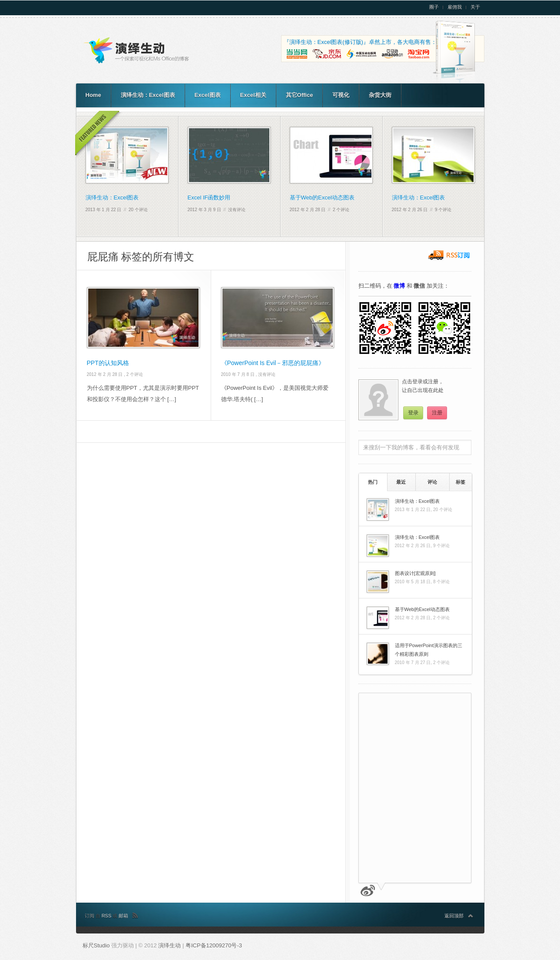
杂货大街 (380, 95)
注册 (437, 413)
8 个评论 (441, 582)
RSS (107, 916)
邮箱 (123, 916)
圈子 (434, 7)
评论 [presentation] (432, 482)
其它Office (300, 95)
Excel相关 (253, 95)
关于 (475, 7)
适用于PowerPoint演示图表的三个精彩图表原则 (429, 650)
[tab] (373, 482)
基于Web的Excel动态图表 (322, 198)
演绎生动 (170, 945)
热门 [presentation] (373, 482)
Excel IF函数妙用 (209, 198)
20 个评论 (138, 210)
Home (93, 95)
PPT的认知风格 (108, 363)
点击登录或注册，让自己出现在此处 (423, 386)
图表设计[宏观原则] (415, 573)
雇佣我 (455, 7)
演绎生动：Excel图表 (148, 95)
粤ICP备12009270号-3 (214, 945)
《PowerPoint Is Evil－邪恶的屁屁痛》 (273, 363)
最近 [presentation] (401, 482)
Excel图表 (208, 95)
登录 (413, 413)
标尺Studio (96, 945)
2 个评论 (341, 210)
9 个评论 (443, 210)
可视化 (341, 95)
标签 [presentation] (461, 482)
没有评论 (237, 210)
